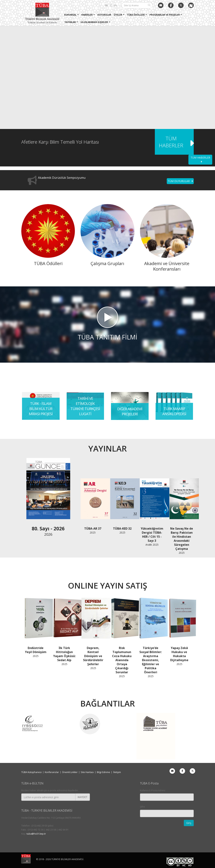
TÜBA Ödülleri (136, 15)
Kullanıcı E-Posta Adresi (153, 790)
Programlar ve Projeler (165, 15)
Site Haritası (87, 772)
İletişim (117, 772)
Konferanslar (52, 772)
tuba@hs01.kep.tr (36, 834)
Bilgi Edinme (103, 772)
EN (115, 5)
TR (106, 5)
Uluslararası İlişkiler (94, 22)
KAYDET (83, 797)
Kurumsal (70, 15)
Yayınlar (70, 22)
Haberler (87, 15)
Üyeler (118, 15)
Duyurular (104, 15)
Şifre (142, 807)
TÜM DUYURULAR (180, 181)
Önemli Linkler (70, 772)
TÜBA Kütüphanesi (31, 772)
